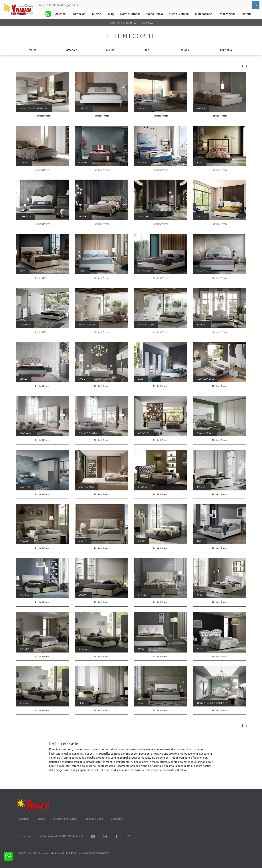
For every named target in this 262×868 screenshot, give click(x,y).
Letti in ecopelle (143, 23)
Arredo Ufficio (154, 14)
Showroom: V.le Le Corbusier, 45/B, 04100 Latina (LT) (51, 836)
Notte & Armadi (130, 14)
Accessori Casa (93, 819)
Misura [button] (110, 50)
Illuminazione (203, 14)
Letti (129, 23)
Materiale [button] (71, 50)
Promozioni (79, 14)
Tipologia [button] (184, 50)
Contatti (246, 14)
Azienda (60, 14)
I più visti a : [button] (226, 50)
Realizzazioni (226, 14)
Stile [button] (146, 50)
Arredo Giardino (179, 14)
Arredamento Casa (64, 819)
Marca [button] (33, 50)
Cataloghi (117, 819)
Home (112, 23)
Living (111, 14)
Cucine (96, 14)
